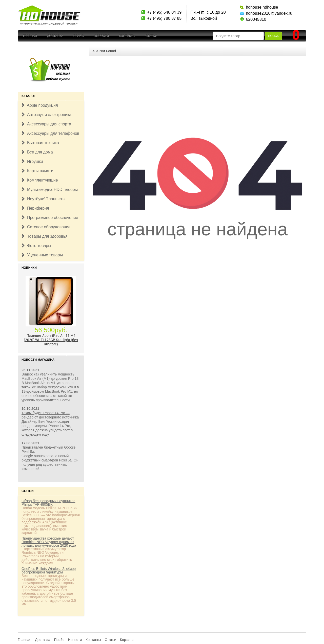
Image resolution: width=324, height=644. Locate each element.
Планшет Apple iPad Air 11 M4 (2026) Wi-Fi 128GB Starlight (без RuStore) (51, 340)
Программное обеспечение (49, 218)
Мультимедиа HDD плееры (49, 190)
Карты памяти (37, 171)
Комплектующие (39, 180)
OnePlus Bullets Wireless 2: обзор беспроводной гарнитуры (49, 570)
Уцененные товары (42, 255)
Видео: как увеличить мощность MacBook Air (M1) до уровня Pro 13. (50, 376)
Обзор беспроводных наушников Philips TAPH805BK (48, 503)
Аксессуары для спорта (46, 124)
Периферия (35, 208)
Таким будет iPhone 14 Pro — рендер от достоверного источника (50, 415)
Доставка (55, 36)
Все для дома (37, 152)
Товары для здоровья (44, 236)
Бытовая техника (40, 143)
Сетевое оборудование (46, 227)
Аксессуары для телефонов (50, 133)
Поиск (273, 36)
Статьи (151, 36)
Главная (30, 36)
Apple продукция (39, 105)
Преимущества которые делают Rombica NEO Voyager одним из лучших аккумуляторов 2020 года (49, 542)
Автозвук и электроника (46, 115)
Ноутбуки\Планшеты (43, 199)
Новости (101, 36)
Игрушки (32, 161)
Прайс (79, 36)
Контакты (127, 36)
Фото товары (36, 246)
